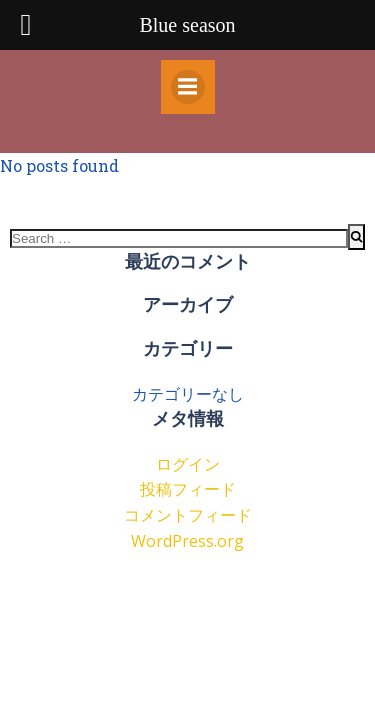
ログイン (188, 464)
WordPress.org (187, 541)
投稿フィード (188, 489)
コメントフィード (188, 515)
